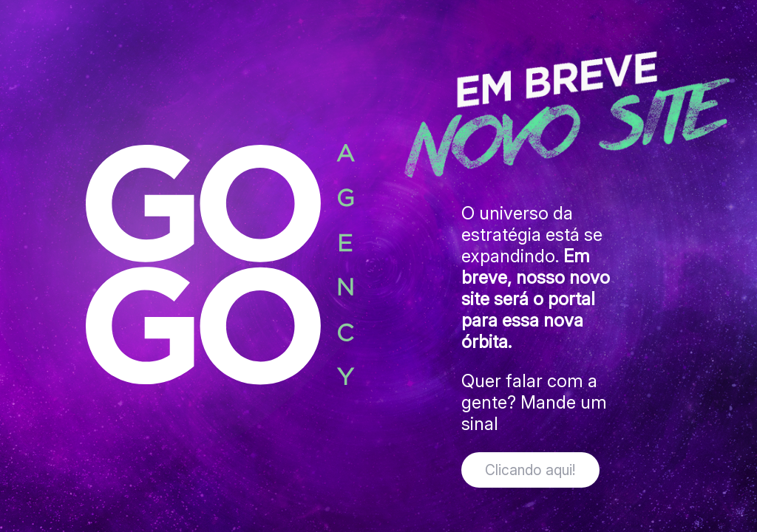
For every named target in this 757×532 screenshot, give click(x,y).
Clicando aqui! (530, 470)
